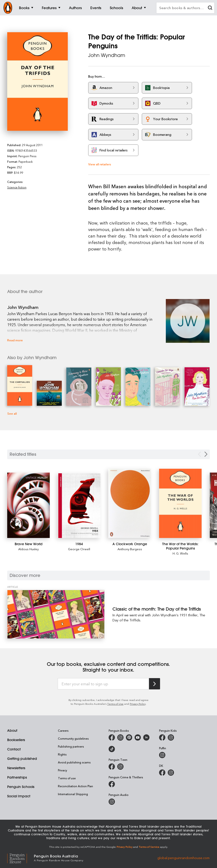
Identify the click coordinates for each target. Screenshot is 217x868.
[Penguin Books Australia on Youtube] (138, 737)
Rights (62, 754)
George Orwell (79, 549)
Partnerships (17, 777)
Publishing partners (71, 746)
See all (12, 413)
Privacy (62, 770)
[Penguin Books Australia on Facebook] (112, 737)
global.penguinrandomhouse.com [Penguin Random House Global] (183, 858)
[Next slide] (206, 454)
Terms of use (67, 778)
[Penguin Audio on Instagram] (112, 802)
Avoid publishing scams (74, 762)
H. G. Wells (180, 553)
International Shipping (73, 794)
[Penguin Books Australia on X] (129, 737)
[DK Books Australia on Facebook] (162, 773)
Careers (63, 731)
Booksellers (16, 740)
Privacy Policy (138, 704)
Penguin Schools (21, 787)
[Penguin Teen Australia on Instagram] (120, 767)
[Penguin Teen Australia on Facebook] (112, 767)
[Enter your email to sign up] (103, 684)
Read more (15, 340)
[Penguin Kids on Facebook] (162, 737)
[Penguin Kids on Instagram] (171, 737)
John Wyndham (107, 55)
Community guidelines (73, 738)
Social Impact (19, 796)
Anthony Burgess (130, 549)
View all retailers (100, 164)
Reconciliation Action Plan (75, 786)
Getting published (22, 759)
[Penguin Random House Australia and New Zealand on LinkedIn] (146, 737)
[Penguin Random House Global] (21, 858)
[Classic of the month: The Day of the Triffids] (56, 614)
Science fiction (17, 187)
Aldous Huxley (28, 549)
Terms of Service (149, 847)
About (12, 731)
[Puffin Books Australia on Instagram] (162, 755)
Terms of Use (115, 704)
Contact (14, 749)
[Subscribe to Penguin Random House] (155, 684)
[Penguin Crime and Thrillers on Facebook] (112, 784)
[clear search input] (210, 8)
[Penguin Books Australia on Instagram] (120, 737)
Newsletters (16, 768)
